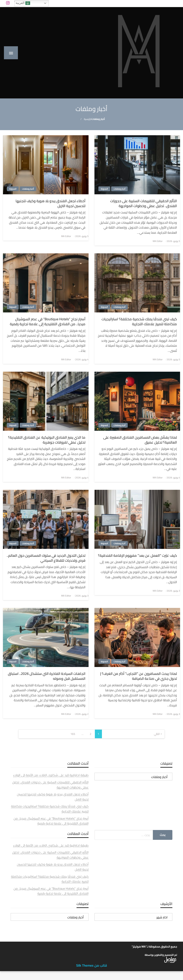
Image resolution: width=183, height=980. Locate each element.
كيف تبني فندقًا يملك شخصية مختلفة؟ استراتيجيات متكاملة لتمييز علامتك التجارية (139, 321)
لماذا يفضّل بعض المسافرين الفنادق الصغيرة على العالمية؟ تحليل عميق (140, 440)
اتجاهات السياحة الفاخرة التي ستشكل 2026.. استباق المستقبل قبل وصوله (47, 676)
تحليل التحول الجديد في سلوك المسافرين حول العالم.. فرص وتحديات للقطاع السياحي (46, 558)
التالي (157, 734)
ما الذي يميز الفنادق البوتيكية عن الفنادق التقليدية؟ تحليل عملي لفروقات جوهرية (47, 440)
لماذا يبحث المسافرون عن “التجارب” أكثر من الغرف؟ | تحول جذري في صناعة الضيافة (139, 676)
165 (73, 734)
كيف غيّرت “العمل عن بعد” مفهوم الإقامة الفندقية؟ (137, 555)
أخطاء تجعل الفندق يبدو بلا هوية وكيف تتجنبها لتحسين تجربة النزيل (50, 203)
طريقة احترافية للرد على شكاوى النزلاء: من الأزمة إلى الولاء (51, 775)
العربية (23, 3)
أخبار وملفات (119, 189)
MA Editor (158, 241)
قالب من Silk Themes (92, 965)
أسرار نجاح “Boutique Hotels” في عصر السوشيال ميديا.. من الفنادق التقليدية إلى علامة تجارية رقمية (48, 321)
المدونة (104, 189)
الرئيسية (88, 119)
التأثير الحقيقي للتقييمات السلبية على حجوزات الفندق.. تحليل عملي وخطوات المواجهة (144, 203)
